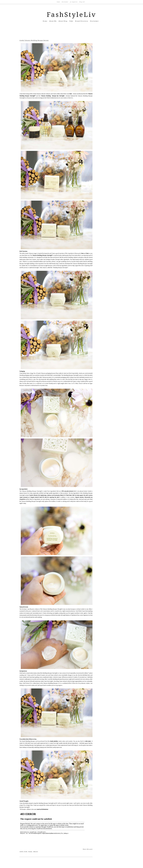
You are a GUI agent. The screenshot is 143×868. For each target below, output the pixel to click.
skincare (36, 852)
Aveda (26, 852)
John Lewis (88, 741)
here (82, 253)
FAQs (72, 21)
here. (71, 94)
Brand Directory (82, 21)
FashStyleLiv (72, 15)
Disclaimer (65, 2)
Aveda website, (54, 741)
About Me (53, 21)
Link (27, 739)
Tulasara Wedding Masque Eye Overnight (53, 96)
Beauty (30, 852)
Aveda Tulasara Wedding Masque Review (34, 40)
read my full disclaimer (42, 809)
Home (59, 2)
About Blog (63, 21)
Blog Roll (82, 2)
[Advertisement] (71, 34)
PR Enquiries (74, 2)
